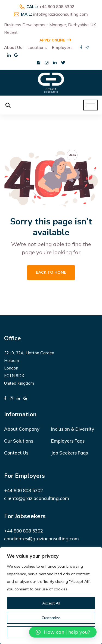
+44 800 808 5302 (57, 7)
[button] (63, 632)
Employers (62, 48)
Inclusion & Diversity (73, 429)
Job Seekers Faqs (69, 453)
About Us (13, 48)
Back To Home (51, 272)
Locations (37, 48)
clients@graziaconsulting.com (37, 498)
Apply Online (55, 40)
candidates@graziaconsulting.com (41, 539)
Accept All (51, 603)
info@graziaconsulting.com (61, 14)
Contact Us (16, 453)
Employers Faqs (68, 441)
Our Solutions (19, 441)
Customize (51, 618)
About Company (22, 429)
